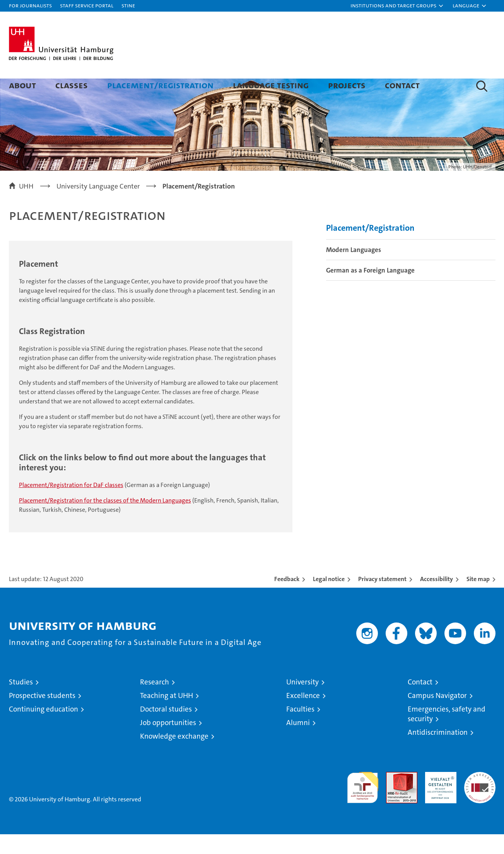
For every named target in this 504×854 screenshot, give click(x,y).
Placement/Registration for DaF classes (71, 505)
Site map (478, 599)
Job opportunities (168, 742)
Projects (347, 85)
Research (155, 702)
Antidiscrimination (438, 752)
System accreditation (480, 800)
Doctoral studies (166, 729)
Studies (21, 702)
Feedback (287, 599)
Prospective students (42, 715)
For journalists (30, 5)
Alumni (298, 742)
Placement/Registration (160, 85)
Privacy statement (382, 599)
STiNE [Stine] (128, 5)
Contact (402, 85)
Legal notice (329, 599)
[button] (397, 6)
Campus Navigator (437, 715)
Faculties (300, 729)
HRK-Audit (439, 796)
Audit (393, 796)
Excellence (303, 715)
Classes (72, 85)
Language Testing (271, 85)
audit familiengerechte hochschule (363, 804)
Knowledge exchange (174, 756)
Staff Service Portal (87, 5)
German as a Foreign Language (370, 290)
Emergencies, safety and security (447, 734)
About (22, 85)
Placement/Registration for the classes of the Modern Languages (105, 520)
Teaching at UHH (167, 715)
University (302, 702)
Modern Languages (354, 269)
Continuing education (44, 729)
